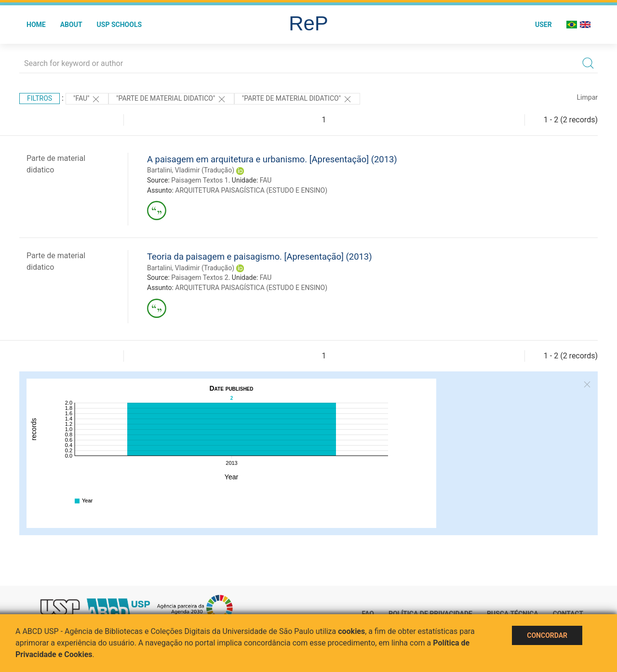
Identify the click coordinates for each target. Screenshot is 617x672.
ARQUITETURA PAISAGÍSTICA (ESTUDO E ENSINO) (251, 190)
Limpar (587, 97)
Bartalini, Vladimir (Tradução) (191, 170)
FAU (266, 180)
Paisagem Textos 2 (200, 277)
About (71, 25)
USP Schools (120, 25)
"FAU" (87, 99)
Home (36, 25)
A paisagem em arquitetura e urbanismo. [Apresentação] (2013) (272, 159)
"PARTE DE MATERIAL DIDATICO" (171, 99)
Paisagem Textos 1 (200, 180)
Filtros (40, 98)
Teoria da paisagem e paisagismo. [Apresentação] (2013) (260, 257)
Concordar (547, 635)
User (543, 25)
